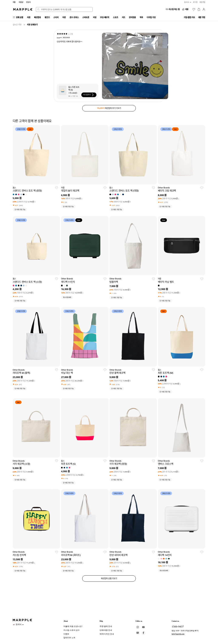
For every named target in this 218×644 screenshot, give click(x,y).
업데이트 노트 (69, 638)
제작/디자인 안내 (107, 634)
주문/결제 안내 (106, 626)
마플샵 (21, 2)
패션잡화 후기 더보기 (109, 108)
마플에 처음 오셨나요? (73, 626)
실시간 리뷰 (17, 25)
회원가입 (202, 2)
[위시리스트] (194, 9)
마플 (14, 2)
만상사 (28, 2)
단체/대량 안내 (106, 630)
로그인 (195, 2)
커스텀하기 (89, 95)
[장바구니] (199, 9)
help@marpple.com (178, 634)
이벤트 (66, 634)
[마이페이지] (204, 9)
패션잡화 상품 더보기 (109, 578)
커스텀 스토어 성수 (71, 630)
